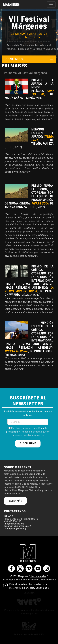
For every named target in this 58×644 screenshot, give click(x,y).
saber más (15, 501)
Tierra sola (40, 203)
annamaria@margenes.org (17, 526)
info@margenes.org (14, 524)
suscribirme (28, 443)
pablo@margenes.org (15, 528)
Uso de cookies (38, 576)
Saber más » (42, 588)
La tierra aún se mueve (29, 289)
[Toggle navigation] (51, 5)
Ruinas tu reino (16, 351)
